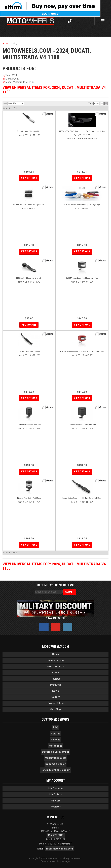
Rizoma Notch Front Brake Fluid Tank (82, 425)
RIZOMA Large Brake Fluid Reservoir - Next (82, 278)
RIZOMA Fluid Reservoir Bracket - (29, 278)
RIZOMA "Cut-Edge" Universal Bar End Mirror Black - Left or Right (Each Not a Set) (82, 133)
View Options (29, 178)
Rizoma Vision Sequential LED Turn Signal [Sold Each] (82, 498)
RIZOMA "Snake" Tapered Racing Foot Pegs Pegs (82, 205)
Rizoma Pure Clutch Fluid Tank (29, 498)
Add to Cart (29, 325)
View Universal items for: (54, 90)
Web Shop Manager (61, 861)
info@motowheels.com (59, 849)
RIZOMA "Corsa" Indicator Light (29, 131)
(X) (4, 76)
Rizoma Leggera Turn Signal (29, 351)
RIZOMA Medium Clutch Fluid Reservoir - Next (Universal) (82, 351)
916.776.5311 (56, 835)
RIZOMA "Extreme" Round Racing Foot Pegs (29, 205)
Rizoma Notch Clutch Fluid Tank (29, 425)
